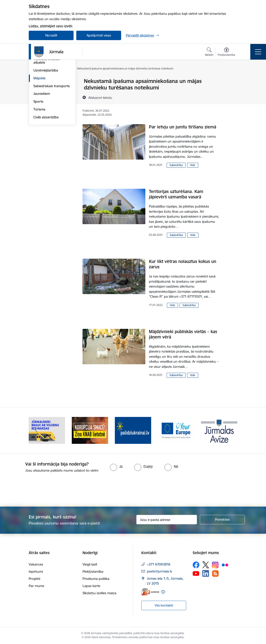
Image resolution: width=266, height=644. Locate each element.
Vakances (36, 564)
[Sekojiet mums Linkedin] (206, 573)
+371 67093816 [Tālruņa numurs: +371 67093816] (159, 564)
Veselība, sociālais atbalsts (47, 114)
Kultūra (39, 97)
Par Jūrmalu (43, 81)
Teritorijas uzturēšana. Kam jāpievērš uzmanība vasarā (176, 194)
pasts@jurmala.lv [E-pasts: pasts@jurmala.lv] (159, 571)
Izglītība (39, 105)
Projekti (34, 579)
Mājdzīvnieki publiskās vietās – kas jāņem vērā (183, 334)
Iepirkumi (36, 571)
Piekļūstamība (93, 571)
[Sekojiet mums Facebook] (196, 565)
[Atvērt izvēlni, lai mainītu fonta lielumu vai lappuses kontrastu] (226, 52)
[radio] (116, 466)
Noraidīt (51, 35)
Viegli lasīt (90, 564)
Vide (193, 165)
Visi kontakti (164, 605)
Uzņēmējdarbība (46, 124)
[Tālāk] (230, 430)
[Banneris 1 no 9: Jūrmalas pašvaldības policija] (47, 430)
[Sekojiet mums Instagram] (215, 565)
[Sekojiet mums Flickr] (225, 565)
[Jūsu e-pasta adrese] (167, 520)
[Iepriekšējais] (36, 430)
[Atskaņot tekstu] (100, 98)
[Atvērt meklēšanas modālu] (209, 52)
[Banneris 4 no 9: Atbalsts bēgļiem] (176, 430)
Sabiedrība (176, 165)
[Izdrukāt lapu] (231, 79)
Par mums (36, 586)
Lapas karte (91, 586)
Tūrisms (39, 163)
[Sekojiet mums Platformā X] (206, 565)
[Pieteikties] (222, 520)
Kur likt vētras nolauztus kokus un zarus (183, 264)
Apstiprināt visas (99, 35)
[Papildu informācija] (163, 592)
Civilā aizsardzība (46, 171)
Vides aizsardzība (46, 89)
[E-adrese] (150, 592)
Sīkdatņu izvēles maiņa (99, 593)
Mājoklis (39, 132)
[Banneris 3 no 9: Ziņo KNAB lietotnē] (133, 430)
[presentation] (37, 490)
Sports (38, 155)
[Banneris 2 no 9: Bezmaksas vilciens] (90, 430)
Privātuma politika (96, 579)
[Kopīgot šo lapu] (231, 90)
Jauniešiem (42, 147)
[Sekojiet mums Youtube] (196, 573)
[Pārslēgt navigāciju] (258, 52)
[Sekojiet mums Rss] (215, 574)
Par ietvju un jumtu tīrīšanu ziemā (183, 127)
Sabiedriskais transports (52, 140)
